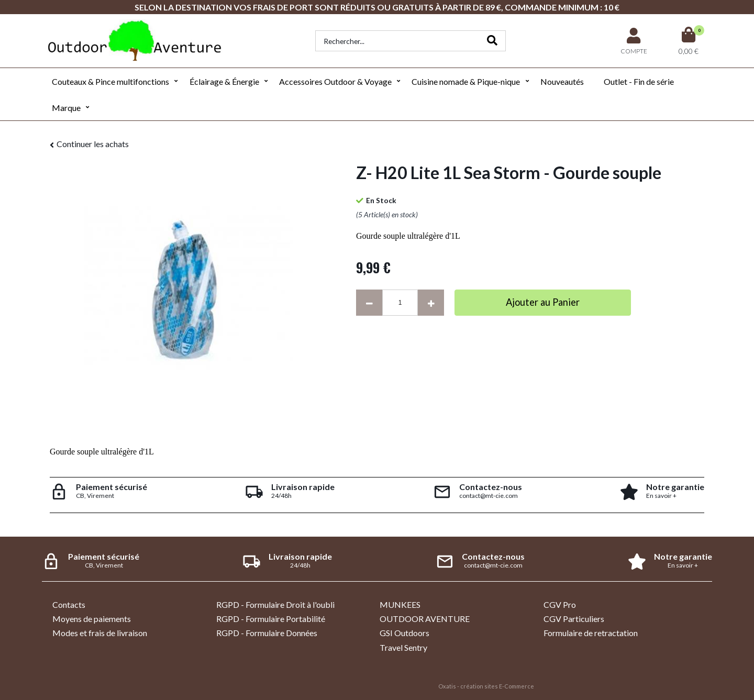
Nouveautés (562, 81)
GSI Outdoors (404, 633)
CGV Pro (560, 604)
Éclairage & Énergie (224, 81)
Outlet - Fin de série (639, 81)
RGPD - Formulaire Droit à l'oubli (275, 604)
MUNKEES (400, 604)
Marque (66, 108)
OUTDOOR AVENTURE (425, 619)
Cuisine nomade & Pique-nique (466, 81)
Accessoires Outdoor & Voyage (335, 81)
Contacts (69, 604)
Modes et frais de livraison (100, 633)
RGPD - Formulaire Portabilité (271, 619)
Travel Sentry (403, 647)
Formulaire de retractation (591, 633)
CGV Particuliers (574, 619)
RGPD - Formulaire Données (267, 633)
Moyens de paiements (92, 619)
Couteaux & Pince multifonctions (110, 81)
